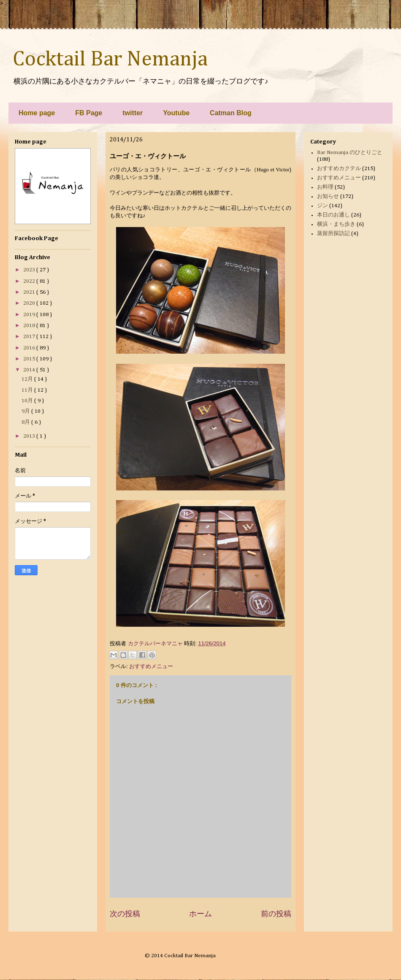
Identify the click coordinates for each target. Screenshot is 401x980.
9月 (26, 411)
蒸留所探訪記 (333, 234)
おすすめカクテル (339, 169)
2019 (30, 315)
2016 (30, 348)
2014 (30, 370)
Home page (37, 113)
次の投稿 (125, 914)
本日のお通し (333, 215)
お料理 (325, 187)
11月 (28, 390)
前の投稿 (276, 914)
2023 (30, 270)
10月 (28, 401)
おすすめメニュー (151, 666)
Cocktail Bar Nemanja (110, 60)
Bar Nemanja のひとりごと (350, 153)
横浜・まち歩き (336, 224)
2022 (30, 281)
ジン (322, 206)
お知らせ (328, 196)
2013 (30, 436)
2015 (30, 359)
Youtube (176, 113)
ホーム (200, 914)
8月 (26, 422)
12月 (28, 379)
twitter (133, 113)
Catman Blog (231, 113)
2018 (30, 326)
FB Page (89, 113)
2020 (30, 303)
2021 (30, 292)
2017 (30, 337)
